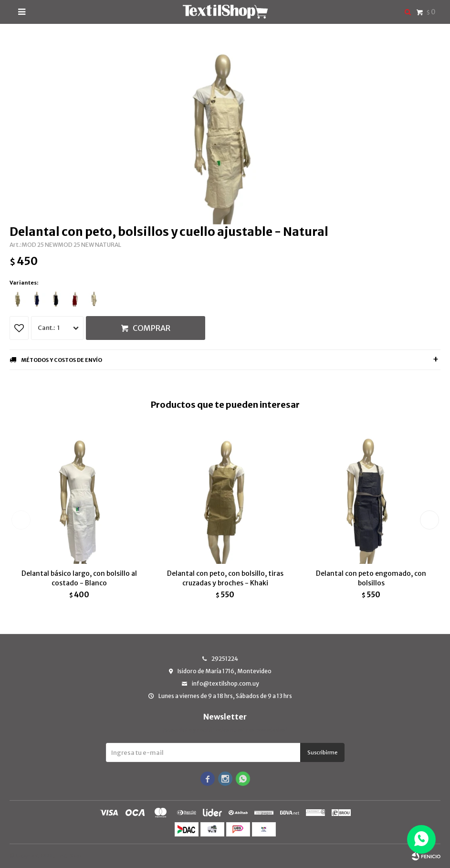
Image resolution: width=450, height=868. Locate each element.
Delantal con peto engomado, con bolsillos (371, 578)
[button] (429, 520)
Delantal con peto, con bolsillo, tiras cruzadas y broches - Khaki (225, 578)
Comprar (152, 328)
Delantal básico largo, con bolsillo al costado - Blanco (79, 578)
